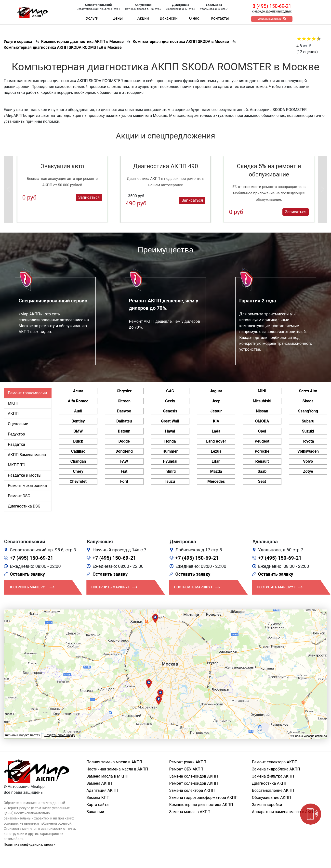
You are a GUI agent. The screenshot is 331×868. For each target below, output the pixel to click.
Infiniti (170, 471)
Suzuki (308, 431)
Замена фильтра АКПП (273, 776)
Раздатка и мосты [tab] (25, 475)
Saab (262, 471)
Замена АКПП (99, 783)
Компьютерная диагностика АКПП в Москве (82, 42)
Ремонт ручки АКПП (188, 762)
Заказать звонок (270, 19)
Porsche (262, 451)
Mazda (216, 471)
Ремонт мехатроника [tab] (27, 486)
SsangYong (308, 411)
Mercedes (216, 481)
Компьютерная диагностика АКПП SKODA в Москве (181, 42)
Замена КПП (98, 798)
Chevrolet (78, 481)
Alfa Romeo (78, 401)
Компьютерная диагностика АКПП (201, 805)
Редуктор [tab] (16, 434)
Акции (143, 18)
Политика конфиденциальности (30, 844)
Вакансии (169, 18)
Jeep (216, 401)
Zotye (308, 471)
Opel (262, 431)
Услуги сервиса (18, 42)
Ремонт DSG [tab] (19, 496)
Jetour (216, 411)
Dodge (124, 441)
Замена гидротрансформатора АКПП (204, 798)
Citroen (124, 401)
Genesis (170, 411)
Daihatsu (124, 421)
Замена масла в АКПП (190, 812)
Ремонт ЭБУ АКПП (186, 769)
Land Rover (216, 441)
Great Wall (170, 421)
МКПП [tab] (14, 403)
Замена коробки (267, 805)
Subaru (308, 421)
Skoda (308, 401)
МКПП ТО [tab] (17, 465)
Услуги (92, 18)
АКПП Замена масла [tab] (27, 455)
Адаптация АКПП (102, 790)
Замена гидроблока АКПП (276, 769)
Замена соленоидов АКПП (194, 776)
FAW (124, 461)
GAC (170, 391)
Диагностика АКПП (270, 783)
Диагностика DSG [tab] (24, 506)
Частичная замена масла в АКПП (117, 769)
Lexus (216, 451)
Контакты (220, 18)
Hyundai (170, 461)
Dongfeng (124, 451)
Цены (118, 18)
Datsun (124, 431)
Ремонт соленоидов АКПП (194, 783)
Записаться (89, 197)
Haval (170, 431)
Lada (216, 431)
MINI (262, 391)
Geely (170, 401)
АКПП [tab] (13, 414)
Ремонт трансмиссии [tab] (27, 393)
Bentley (78, 421)
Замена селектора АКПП (192, 790)
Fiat (124, 471)
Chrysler (124, 391)
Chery (78, 471)
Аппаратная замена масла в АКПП (284, 812)
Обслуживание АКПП (271, 798)
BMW (78, 431)
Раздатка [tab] (16, 444)
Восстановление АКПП (273, 790)
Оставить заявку (27, 574)
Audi (78, 411)
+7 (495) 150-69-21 (32, 558)
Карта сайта (97, 805)
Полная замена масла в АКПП (114, 762)
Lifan (216, 461)
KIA (216, 421)
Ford (124, 481)
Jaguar (216, 391)
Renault (262, 461)
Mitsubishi (262, 401)
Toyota (308, 441)
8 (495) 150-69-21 (272, 6)
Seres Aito (308, 391)
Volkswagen (308, 451)
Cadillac (78, 451)
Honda (170, 441)
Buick (78, 441)
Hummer (170, 451)
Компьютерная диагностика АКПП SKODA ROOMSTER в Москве (63, 47)
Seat (262, 481)
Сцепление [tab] (18, 424)
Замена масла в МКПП (107, 776)
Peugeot (262, 441)
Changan (78, 461)
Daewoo (124, 411)
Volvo (308, 461)
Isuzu (170, 481)
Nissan (262, 411)
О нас (194, 18)
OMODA (262, 421)
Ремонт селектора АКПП (275, 762)
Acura (78, 391)
